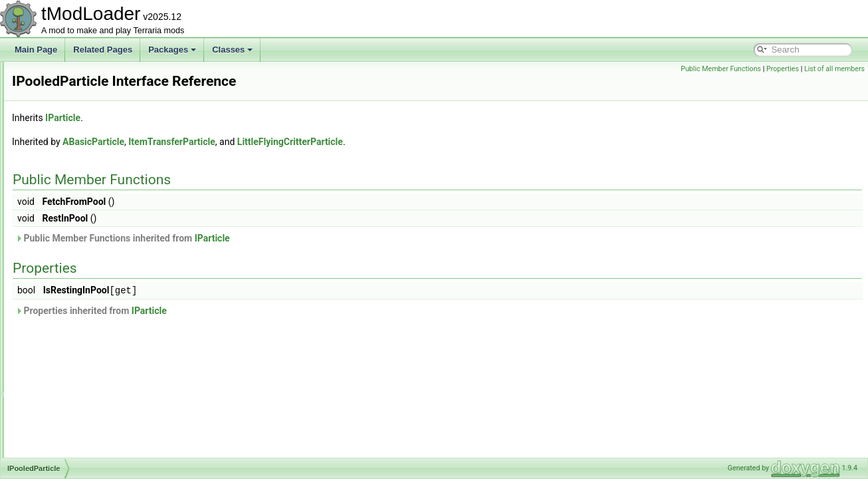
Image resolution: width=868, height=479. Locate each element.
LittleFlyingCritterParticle (456, 142)
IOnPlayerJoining (74, 90)
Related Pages (103, 50)
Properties (783, 69)
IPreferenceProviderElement (94, 295)
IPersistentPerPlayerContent (94, 193)
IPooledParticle (71, 266)
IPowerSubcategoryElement (93, 281)
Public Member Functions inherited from (289, 238)
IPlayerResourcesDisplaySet (94, 251)
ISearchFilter (66, 398)
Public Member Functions (721, 69)
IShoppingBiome (73, 427)
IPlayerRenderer (73, 237)
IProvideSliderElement (83, 354)
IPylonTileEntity (71, 369)
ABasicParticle (260, 142)
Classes (232, 50)
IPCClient (61, 134)
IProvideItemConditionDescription (103, 310)
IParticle (58, 105)
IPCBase (59, 120)
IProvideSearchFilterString (90, 339)
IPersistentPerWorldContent (93, 208)
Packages (172, 50)
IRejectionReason (75, 383)
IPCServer (62, 178)
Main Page (36, 50)
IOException (65, 76)
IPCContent (64, 149)
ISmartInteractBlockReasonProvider (107, 456)
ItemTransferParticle (338, 142)
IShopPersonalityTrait (82, 412)
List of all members (834, 69)
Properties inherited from (257, 310)
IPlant (54, 222)
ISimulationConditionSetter (91, 442)
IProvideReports (72, 325)
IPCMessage (67, 164)
